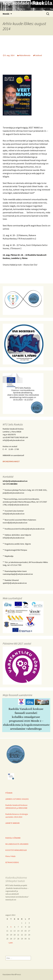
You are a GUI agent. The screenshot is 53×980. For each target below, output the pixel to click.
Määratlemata (25, 55)
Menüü (6, 14)
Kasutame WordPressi (12, 974)
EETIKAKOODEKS (12, 862)
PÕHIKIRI (9, 793)
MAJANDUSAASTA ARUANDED (17, 844)
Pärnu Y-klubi (10, 856)
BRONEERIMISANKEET (11, 461)
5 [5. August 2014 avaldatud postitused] (11, 927)
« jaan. (11, 943)
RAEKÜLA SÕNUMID (13, 838)
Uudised (39, 55)
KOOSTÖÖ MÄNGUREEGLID (16, 850)
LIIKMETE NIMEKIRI (13, 823)
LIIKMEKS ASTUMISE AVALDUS (17, 799)
